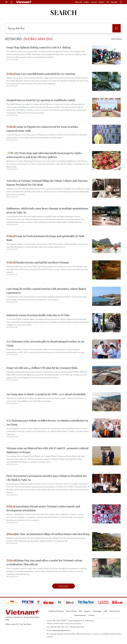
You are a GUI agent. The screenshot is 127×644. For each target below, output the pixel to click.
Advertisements (80, 615)
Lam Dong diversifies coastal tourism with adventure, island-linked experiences (46, 291)
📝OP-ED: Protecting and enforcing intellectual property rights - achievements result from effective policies (45, 155)
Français (94, 2)
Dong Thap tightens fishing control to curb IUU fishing (39, 47)
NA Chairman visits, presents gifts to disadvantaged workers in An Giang (45, 343)
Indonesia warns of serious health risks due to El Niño (38, 315)
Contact (91, 615)
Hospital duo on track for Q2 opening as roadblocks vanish (41, 100)
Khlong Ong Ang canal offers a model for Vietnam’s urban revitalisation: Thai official (44, 562)
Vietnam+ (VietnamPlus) (24, 2)
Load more (63, 586)
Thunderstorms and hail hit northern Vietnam (38, 262)
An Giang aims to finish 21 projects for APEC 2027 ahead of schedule (46, 394)
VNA (105, 611)
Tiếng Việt (78, 2)
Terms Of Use (71, 611)
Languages (97, 611)
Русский (114, 2)
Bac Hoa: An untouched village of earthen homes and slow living (48, 534)
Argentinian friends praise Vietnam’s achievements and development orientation (43, 508)
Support (87, 611)
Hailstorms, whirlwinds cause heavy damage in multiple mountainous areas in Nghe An (47, 210)
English (86, 2)
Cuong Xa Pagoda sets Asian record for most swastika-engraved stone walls (43, 129)
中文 (108, 2)
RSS (80, 611)
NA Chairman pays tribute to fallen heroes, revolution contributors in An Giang (47, 422)
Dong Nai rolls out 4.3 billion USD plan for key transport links (42, 368)
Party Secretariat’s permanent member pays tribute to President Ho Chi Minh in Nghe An (46, 478)
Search (64, 12)
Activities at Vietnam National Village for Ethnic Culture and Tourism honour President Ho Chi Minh (47, 183)
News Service (115, 611)
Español (102, 2)
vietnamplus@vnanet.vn (61, 630)
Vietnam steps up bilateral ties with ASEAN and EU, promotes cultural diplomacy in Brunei (47, 450)
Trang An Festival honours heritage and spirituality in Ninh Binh (45, 238)
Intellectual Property (56, 611)
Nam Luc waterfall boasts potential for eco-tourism (41, 74)
